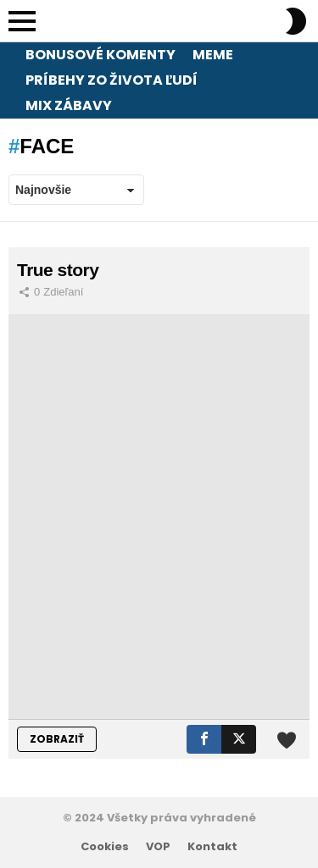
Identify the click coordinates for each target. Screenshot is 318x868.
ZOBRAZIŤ (57, 739)
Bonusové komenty (100, 55)
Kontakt (212, 847)
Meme (213, 55)
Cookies (105, 847)
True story (58, 270)
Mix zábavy (69, 105)
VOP (158, 847)
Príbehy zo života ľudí (112, 80)
